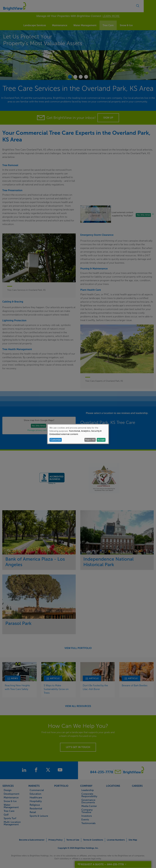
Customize (56, 440)
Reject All (90, 440)
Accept (101, 440)
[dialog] (78, 434)
